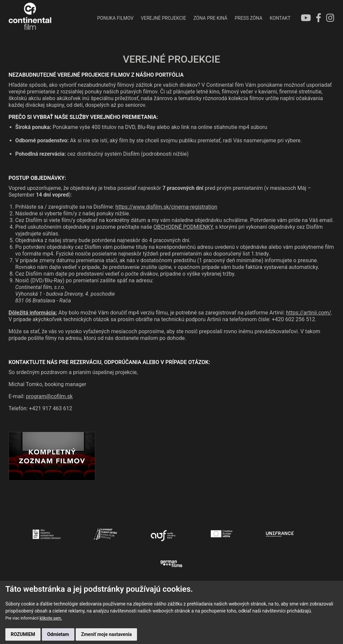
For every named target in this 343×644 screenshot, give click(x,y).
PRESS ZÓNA (249, 18)
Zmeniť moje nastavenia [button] (106, 634)
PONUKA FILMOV (115, 18)
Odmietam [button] (58, 634)
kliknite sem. (51, 618)
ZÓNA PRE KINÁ (210, 18)
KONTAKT (280, 18)
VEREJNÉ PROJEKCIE (164, 18)
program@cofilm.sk (49, 397)
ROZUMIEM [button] (23, 634)
